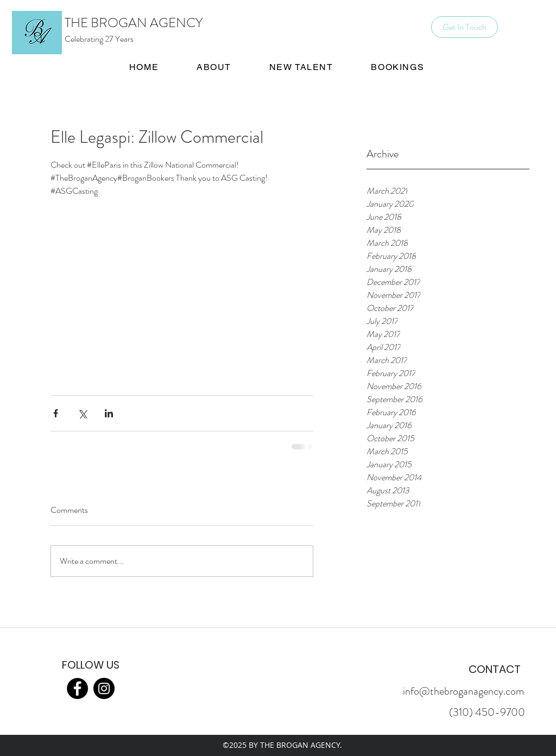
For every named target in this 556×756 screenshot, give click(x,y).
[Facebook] (77, 688)
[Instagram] (104, 688)
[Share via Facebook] (56, 413)
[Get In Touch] (465, 27)
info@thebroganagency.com (463, 691)
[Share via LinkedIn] (109, 413)
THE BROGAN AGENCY (134, 23)
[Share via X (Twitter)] (82, 413)
